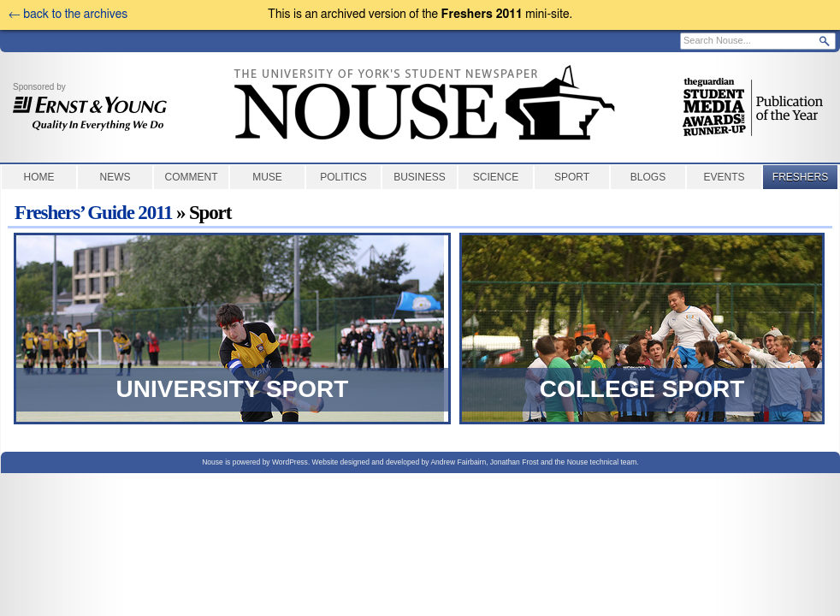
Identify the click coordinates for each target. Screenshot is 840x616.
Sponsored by (90, 107)
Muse (267, 177)
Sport (572, 177)
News (115, 177)
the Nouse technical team (595, 462)
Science (496, 177)
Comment (192, 177)
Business (420, 177)
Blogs (648, 177)
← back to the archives (68, 15)
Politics (343, 177)
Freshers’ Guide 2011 (93, 213)
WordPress (290, 462)
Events (724, 177)
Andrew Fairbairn (458, 462)
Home (39, 177)
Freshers (800, 177)
